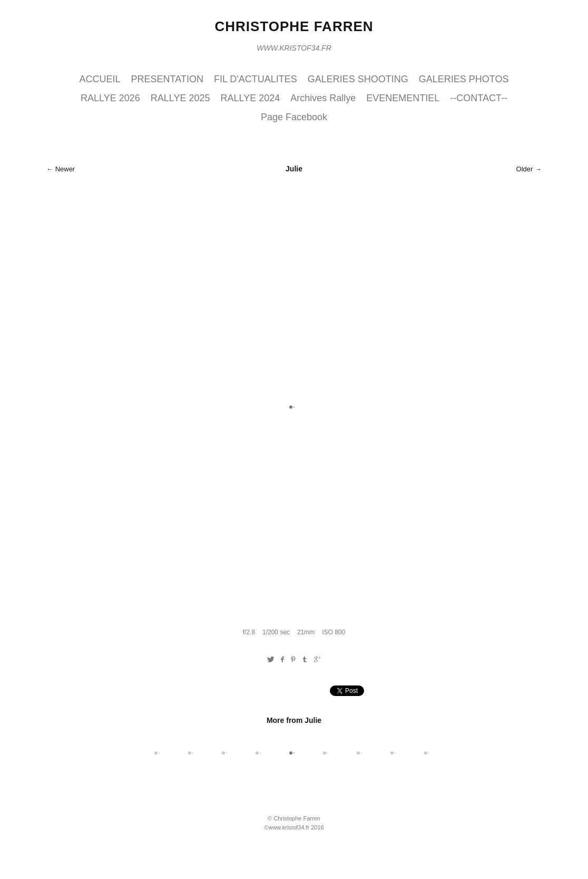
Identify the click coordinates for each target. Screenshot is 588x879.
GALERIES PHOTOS (464, 79)
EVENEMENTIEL (403, 98)
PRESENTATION (167, 79)
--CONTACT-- (479, 98)
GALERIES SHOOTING (358, 79)
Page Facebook (294, 117)
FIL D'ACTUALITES (256, 79)
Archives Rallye (323, 98)
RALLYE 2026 (110, 98)
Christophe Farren (294, 26)
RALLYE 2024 (251, 98)
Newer (65, 169)
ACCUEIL (100, 79)
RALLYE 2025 (180, 98)
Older (525, 169)
